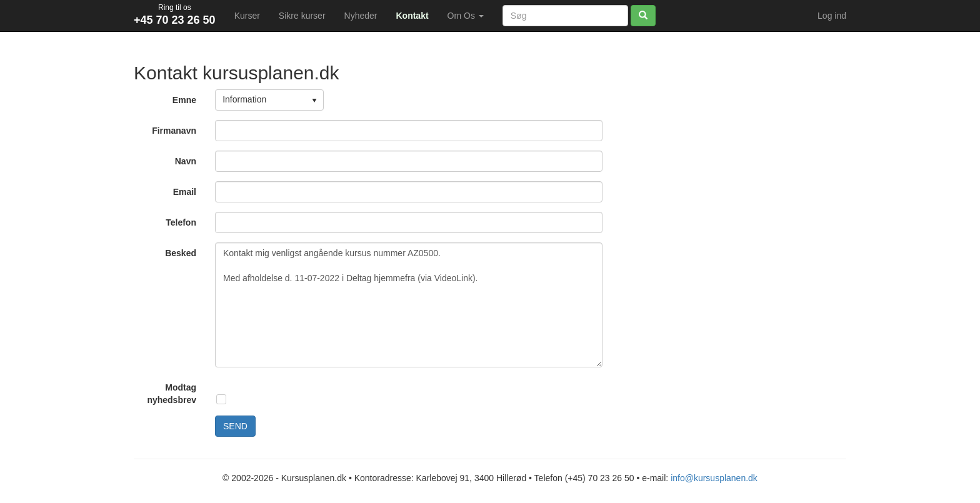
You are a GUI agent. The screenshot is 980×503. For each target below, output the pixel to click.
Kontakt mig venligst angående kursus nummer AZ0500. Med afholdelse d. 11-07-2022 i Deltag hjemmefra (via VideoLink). (409, 305)
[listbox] (269, 100)
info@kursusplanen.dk (714, 478)
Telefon (181, 222)
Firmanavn (174, 131)
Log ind (832, 16)
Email (185, 192)
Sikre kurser (302, 16)
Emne (184, 100)
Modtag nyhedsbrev (172, 394)
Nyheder (361, 16)
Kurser (247, 16)
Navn (186, 161)
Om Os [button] (466, 16)
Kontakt (412, 16)
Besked (181, 253)
